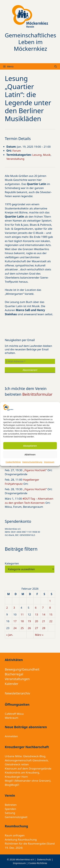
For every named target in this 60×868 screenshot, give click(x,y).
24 (15, 628)
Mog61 (9, 781)
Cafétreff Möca (14, 714)
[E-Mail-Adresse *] (30, 361)
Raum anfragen (15, 835)
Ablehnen (30, 454)
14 (44, 614)
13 (36, 614)
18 (22, 621)
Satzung (10, 813)
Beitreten (11, 805)
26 (29, 628)
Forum (17, 151)
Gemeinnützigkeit (16, 817)
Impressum (49, 462)
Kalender (12, 684)
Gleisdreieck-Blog (34, 756)
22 (51, 621)
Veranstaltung (15, 159)
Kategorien (12, 563)
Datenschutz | (45, 859)
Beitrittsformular (37, 394)
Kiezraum (11, 768)
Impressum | (21, 863)
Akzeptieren (30, 446)
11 (22, 614)
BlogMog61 (12, 785)
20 (36, 621)
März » (39, 635)
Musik (47, 155)
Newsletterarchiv (17, 693)
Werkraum (12, 718)
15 (51, 614)
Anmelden (11, 736)
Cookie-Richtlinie (13, 462)
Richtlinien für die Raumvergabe (25, 843)
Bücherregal (14, 674)
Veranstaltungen (17, 679)
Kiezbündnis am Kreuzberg (22, 772)
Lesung (37, 155)
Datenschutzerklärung (32, 462)
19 (29, 621)
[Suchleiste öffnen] (56, 66)
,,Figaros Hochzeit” (35, 470)
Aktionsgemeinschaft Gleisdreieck (26, 760)
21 (44, 621)
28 (44, 628)
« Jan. (10, 635)
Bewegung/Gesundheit (22, 669)
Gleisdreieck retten (17, 764)
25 (22, 628)
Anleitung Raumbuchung (21, 840)
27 (36, 628)
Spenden (10, 809)
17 (15, 621)
